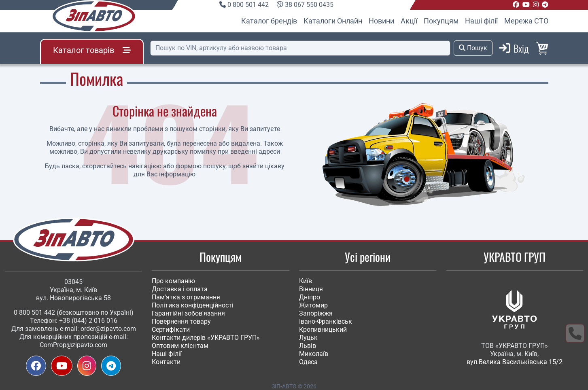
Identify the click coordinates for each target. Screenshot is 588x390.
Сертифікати (171, 330)
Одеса (308, 362)
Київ (306, 281)
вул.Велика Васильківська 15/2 (515, 362)
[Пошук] (300, 48)
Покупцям (441, 21)
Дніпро (310, 297)
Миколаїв (314, 354)
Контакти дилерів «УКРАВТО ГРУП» (206, 338)
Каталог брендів (269, 21)
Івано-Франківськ (326, 321)
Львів (308, 346)
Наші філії (481, 21)
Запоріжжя (316, 313)
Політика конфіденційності (193, 305)
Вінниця (311, 289)
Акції (409, 21)
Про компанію (173, 281)
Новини (381, 21)
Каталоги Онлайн (333, 21)
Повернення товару (181, 321)
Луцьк (308, 338)
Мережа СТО (526, 21)
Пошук (473, 48)
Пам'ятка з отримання (186, 297)
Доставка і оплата (180, 289)
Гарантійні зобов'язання (188, 313)
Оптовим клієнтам (180, 346)
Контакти (166, 362)
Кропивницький (323, 330)
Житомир (313, 305)
